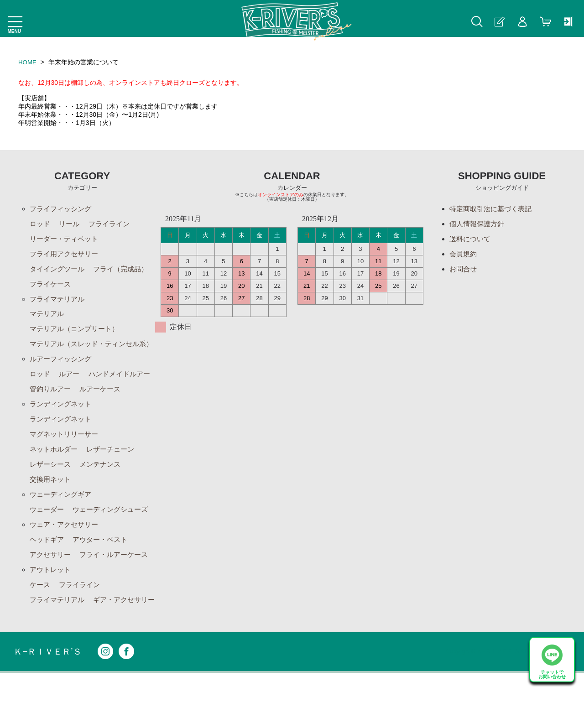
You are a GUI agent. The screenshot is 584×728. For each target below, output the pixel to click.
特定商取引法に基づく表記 (493, 209)
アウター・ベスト (104, 577)
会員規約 (464, 256)
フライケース (119, 287)
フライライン (113, 225)
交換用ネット (52, 515)
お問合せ (464, 271)
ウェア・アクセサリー (66, 561)
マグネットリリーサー (66, 468)
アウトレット (52, 608)
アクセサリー (52, 592)
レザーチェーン (115, 484)
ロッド (41, 225)
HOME (28, 62)
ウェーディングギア (63, 530)
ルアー (71, 391)
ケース (41, 623)
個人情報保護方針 (479, 225)
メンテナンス (104, 499)
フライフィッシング (63, 209)
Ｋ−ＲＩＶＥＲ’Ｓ (49, 706)
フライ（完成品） (59, 287)
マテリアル (48, 318)
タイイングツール (59, 271)
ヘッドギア (48, 577)
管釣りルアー (126, 406)
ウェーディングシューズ (115, 546)
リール (71, 225)
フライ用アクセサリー (66, 256)
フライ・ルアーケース (119, 592)
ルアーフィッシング (63, 375)
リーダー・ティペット (66, 240)
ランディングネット (63, 437)
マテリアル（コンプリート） (77, 333)
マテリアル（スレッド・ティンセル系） (88, 354)
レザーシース (52, 499)
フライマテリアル (59, 302)
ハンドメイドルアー (63, 406)
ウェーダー (48, 546)
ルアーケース (52, 422)
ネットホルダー (55, 484)
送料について (471, 240)
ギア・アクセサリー (63, 654)
